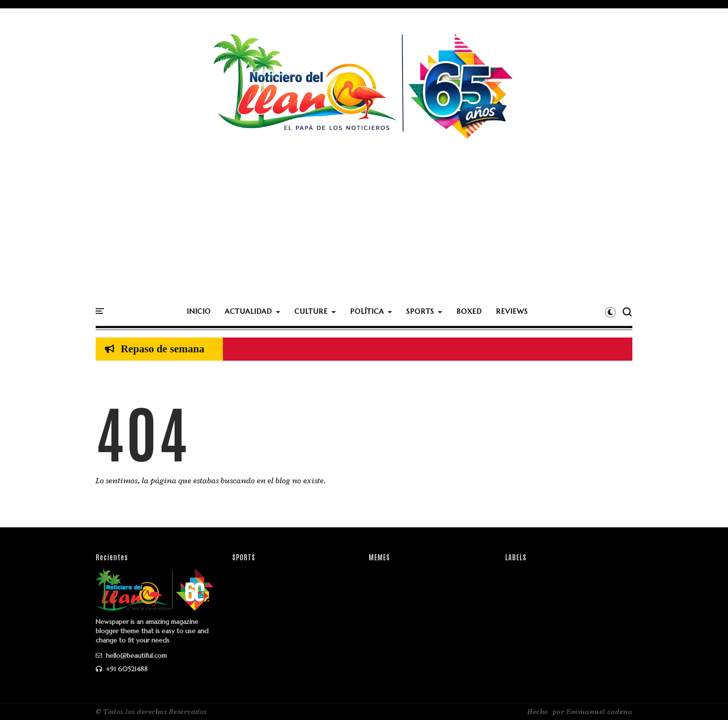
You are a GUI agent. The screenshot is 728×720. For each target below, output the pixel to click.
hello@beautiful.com (131, 655)
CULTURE (311, 311)
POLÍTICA (367, 311)
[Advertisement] (364, 232)
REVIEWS (512, 311)
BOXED (469, 311)
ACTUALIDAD (248, 311)
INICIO (199, 311)
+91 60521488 (122, 669)
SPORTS (420, 311)
